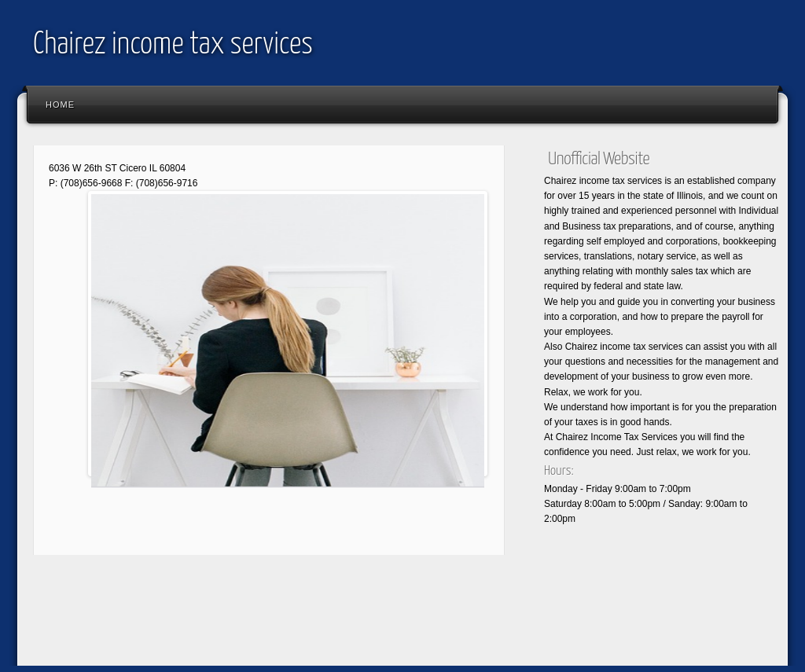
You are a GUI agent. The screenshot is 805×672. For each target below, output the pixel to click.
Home (60, 105)
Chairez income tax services (173, 45)
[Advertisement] (311, 622)
